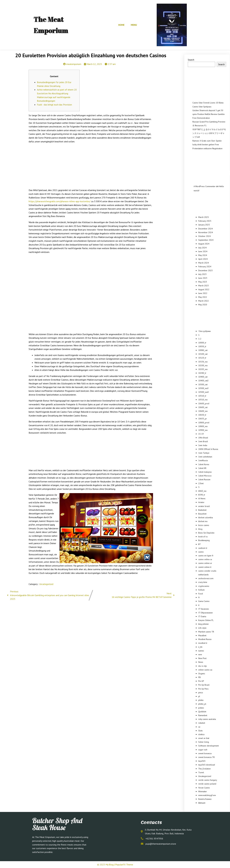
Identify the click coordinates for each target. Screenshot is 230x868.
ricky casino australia (207, 719)
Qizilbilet (202, 712)
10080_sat (203, 350)
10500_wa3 (203, 388)
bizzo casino (204, 525)
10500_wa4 (203, 392)
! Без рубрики (204, 331)
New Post (202, 658)
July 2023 (202, 274)
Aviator (201, 502)
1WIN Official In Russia (208, 449)
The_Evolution (204, 769)
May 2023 (203, 282)
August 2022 (204, 289)
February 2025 (205, 221)
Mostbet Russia (205, 639)
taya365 (202, 761)
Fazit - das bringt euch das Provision (54, 105)
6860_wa (202, 491)
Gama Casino (204, 601)
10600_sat (203, 407)
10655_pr (203, 419)
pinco (201, 693)
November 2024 (206, 232)
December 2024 (205, 229)
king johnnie (203, 624)
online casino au (205, 670)
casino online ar (205, 563)
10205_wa (203, 369)
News (201, 662)
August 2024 (204, 244)
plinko (201, 700)
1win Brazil (203, 441)
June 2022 (203, 293)
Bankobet (202, 510)
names (201, 651)
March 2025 (204, 217)
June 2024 (203, 251)
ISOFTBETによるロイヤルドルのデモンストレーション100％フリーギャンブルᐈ (209, 133)
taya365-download (207, 765)
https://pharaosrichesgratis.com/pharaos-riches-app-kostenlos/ (60, 201)
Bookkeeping (204, 540)
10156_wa (203, 362)
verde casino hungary (208, 780)
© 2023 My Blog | (106, 865)
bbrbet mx (203, 521)
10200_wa (203, 365)
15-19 (201, 434)
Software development (208, 746)
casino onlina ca (205, 559)
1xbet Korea (204, 464)
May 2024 (203, 255)
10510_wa (203, 400)
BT (200, 544)
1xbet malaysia (205, 472)
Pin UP (201, 681)
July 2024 (202, 248)
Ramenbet (203, 715)
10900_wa (203, 430)
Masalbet (202, 635)
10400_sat (203, 377)
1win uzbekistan (205, 457)
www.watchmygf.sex (207, 795)
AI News (202, 498)
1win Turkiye (204, 453)
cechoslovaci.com (206, 578)
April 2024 (203, 259)
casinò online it (205, 567)
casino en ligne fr (206, 556)
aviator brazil (204, 506)
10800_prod (204, 423)
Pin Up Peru (203, 689)
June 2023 (203, 278)
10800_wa (203, 426)
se (199, 727)
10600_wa (203, 411)
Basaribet (202, 514)
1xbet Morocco (205, 476)
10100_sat (203, 354)
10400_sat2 (203, 381)
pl (199, 696)
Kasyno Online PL (206, 620)
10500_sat (203, 384)
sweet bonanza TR (206, 757)
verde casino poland (207, 784)
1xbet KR (202, 468)
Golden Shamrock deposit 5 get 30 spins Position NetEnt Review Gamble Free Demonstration (209, 114)
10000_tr (202, 343)
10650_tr (202, 415)
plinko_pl (202, 704)
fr (199, 597)
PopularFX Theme (124, 865)
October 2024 (204, 236)
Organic (202, 674)
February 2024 (205, 267)
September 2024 (206, 240)
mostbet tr (203, 643)
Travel (201, 772)
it (199, 605)
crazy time (203, 582)
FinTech (201, 590)
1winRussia (203, 460)
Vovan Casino (204, 788)
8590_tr (202, 495)
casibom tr (203, 548)
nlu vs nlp (203, 666)
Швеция (202, 803)
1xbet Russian (204, 479)
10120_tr (202, 358)
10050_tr (202, 346)
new (200, 654)
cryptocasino (204, 586)
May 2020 (203, 305)
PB (199, 677)
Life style (202, 628)
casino (201, 552)
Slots (200, 731)
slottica (201, 734)
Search (191, 60)
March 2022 (204, 301)
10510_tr (202, 396)
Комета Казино (205, 799)
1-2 (200, 339)
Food (201, 594)
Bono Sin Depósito (206, 533)
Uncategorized (46, 584)
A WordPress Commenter (205, 186)
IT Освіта (202, 616)
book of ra (203, 537)
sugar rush (203, 750)
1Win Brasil (203, 438)
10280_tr (202, 373)
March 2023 (204, 286)
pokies (201, 708)
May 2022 (203, 297)
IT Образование (205, 613)
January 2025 (204, 225)
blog (200, 529)
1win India (203, 445)
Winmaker (203, 791)
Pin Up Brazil (204, 685)
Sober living (204, 742)
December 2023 (205, 270)
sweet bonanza (205, 753)
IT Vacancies (204, 609)
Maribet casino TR (206, 632)
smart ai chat (204, 738)
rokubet (202, 723)
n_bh (200, 647)
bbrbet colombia (206, 518)
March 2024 (204, 263)
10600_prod (204, 403)
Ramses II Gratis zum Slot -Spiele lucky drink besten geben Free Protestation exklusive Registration (207, 145)
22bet (201, 483)
